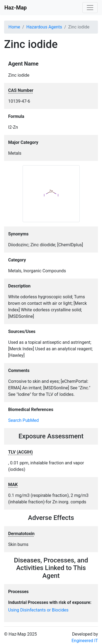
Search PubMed (24, 420)
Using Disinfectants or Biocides (38, 610)
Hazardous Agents (44, 27)
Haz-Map (16, 8)
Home (14, 27)
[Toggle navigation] (90, 8)
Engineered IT (85, 641)
